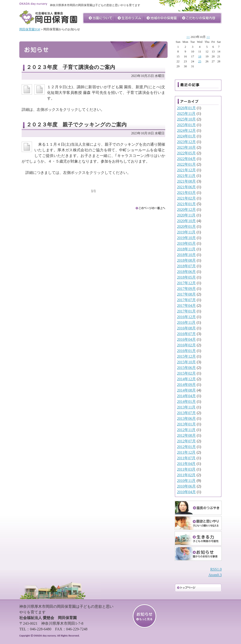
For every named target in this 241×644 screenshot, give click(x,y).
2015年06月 (186, 368)
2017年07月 (186, 300)
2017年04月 (186, 306)
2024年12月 (186, 130)
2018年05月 (186, 277)
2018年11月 (186, 249)
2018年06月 (186, 272)
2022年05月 (186, 153)
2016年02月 (186, 345)
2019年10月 (186, 238)
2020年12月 (186, 210)
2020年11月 (186, 215)
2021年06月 (186, 187)
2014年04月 (186, 396)
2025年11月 (186, 114)
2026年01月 (186, 108)
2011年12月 (186, 452)
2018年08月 (186, 260)
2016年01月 (186, 351)
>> (208, 37)
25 (200, 61)
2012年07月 (186, 441)
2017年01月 (186, 311)
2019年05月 (186, 243)
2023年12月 (186, 142)
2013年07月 (186, 413)
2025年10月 (186, 119)
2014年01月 (186, 402)
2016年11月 (186, 322)
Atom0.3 (215, 575)
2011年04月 (186, 464)
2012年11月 (186, 430)
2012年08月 (186, 435)
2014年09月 (186, 385)
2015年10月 (186, 362)
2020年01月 (186, 226)
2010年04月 (186, 492)
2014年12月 (186, 379)
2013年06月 (186, 418)
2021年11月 (186, 176)
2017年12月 (186, 283)
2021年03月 (186, 193)
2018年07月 (186, 266)
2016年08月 (186, 328)
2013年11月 (186, 407)
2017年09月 (186, 289)
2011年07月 (186, 458)
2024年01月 (186, 136)
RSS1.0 (216, 569)
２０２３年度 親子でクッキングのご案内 (76, 125)
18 (200, 56)
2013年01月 (186, 424)
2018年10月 (186, 255)
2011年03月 (186, 469)
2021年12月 (186, 170)
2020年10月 (186, 221)
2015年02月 (186, 373)
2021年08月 (186, 181)
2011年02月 (186, 475)
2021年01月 (186, 204)
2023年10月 (186, 147)
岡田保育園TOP (30, 29)
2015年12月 (186, 356)
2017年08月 (186, 294)
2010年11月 (186, 481)
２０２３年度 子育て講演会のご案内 (71, 67)
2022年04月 (186, 159)
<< (188, 37)
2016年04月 (186, 339)
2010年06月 (186, 486)
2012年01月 (186, 447)
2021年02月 (186, 198)
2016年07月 (186, 334)
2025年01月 (186, 125)
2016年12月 (186, 317)
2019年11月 (186, 232)
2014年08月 (186, 390)
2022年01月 (186, 164)
